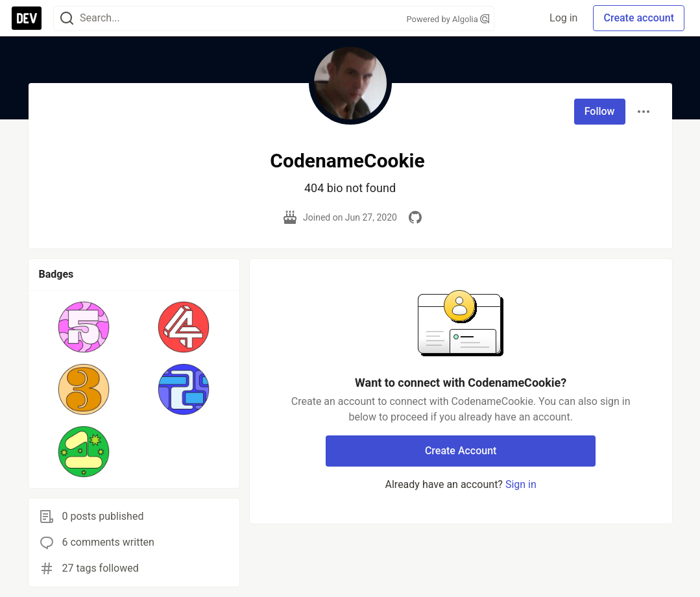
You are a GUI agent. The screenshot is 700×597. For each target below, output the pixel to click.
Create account (639, 18)
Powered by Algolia (448, 19)
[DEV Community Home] (27, 18)
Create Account (461, 451)
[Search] (67, 18)
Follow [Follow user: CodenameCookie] (600, 111)
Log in (563, 18)
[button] (84, 327)
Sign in (521, 484)
